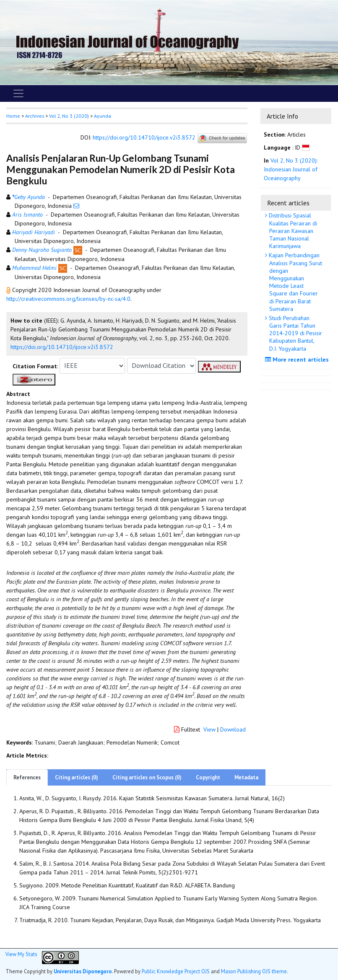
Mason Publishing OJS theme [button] (254, 971)
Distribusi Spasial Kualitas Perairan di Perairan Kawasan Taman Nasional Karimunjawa (292, 231)
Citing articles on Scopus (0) (147, 777)
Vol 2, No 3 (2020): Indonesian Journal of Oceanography (291, 169)
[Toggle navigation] (18, 93)
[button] (9, 290)
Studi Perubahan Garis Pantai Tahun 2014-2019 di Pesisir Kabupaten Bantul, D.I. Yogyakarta (295, 333)
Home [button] (13, 116)
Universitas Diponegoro (83, 971)
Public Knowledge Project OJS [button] (176, 971)
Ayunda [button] (103, 116)
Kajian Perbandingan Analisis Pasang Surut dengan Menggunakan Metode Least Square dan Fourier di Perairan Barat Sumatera (295, 282)
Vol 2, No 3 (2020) (69, 116)
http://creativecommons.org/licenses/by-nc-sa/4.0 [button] (68, 299)
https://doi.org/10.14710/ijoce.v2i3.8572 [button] (62, 347)
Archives (35, 116)
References (27, 777)
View (209, 729)
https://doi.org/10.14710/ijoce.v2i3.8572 (144, 137)
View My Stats (21, 954)
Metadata (246, 777)
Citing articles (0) (77, 777)
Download (233, 729)
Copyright (208, 777)
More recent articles (298, 359)
